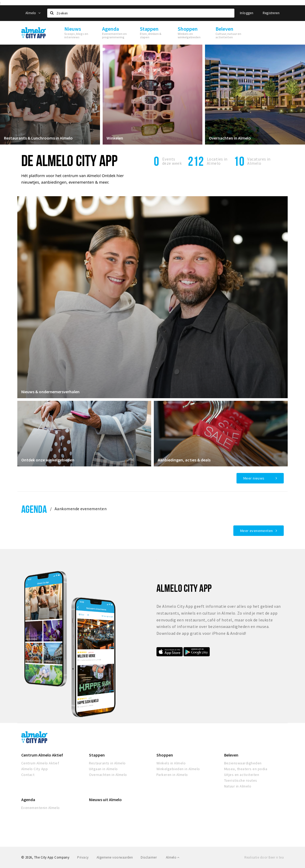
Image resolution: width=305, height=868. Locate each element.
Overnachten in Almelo (230, 138)
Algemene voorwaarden (115, 857)
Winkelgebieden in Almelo (178, 769)
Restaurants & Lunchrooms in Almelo (38, 138)
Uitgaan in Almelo (103, 769)
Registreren (271, 13)
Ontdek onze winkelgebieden (48, 460)
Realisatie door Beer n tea (264, 857)
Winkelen (115, 138)
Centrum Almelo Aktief (42, 755)
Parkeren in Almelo (172, 775)
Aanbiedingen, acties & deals (184, 460)
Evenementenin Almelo (41, 808)
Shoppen (165, 755)
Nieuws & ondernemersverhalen (50, 392)
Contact (28, 775)
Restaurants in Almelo (107, 763)
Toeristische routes (241, 780)
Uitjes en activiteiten (242, 775)
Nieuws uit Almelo (105, 800)
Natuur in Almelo (238, 786)
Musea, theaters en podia (246, 769)
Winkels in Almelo (171, 763)
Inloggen (247, 13)
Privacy (83, 857)
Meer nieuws (254, 478)
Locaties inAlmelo (217, 161)
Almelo (33, 13)
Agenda (34, 509)
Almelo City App (35, 769)
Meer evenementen (257, 531)
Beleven (231, 755)
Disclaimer (149, 857)
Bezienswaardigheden (243, 763)
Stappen (97, 755)
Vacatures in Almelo (259, 161)
